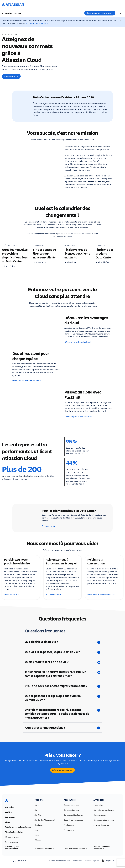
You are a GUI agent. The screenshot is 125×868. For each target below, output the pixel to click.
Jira (36, 810)
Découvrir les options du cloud (27, 381)
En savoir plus (49, 526)
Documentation (100, 815)
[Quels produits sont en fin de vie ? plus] (63, 662)
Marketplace (69, 825)
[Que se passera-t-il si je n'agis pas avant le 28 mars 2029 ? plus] (63, 698)
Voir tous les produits (44, 849)
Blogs (7, 822)
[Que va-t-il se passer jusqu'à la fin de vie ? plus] (63, 652)
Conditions (78, 861)
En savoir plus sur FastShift (78, 417)
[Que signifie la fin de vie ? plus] (63, 642)
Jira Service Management (45, 820)
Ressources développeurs (104, 820)
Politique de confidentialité (59, 861)
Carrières (9, 812)
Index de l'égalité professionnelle (12, 848)
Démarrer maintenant (62, 770)
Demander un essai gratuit (100, 13)
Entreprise (9, 807)
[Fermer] (120, 20)
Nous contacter (11, 76)
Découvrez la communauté (101, 595)
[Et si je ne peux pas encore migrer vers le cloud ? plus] (63, 686)
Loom (37, 830)
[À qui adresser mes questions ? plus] (63, 727)
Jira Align (38, 815)
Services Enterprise (101, 825)
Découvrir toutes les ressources (102, 848)
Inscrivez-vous (12, 595)
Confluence (39, 825)
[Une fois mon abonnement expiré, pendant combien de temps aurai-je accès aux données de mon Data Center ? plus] (63, 714)
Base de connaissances (73, 820)
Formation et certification (104, 810)
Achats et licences (71, 810)
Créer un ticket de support (76, 849)
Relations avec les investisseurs (18, 827)
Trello (37, 835)
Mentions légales (92, 861)
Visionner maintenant (36, 23)
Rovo (36, 805)
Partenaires (98, 805)
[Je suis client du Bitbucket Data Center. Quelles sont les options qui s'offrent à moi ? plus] (63, 674)
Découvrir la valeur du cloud (78, 342)
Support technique (71, 805)
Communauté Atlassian (74, 815)
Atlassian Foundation (14, 832)
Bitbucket (38, 840)
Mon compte (69, 830)
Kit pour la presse (12, 837)
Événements (10, 817)
